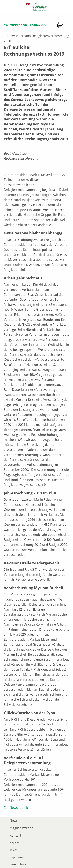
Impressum (17, 857)
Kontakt (15, 835)
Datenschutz (18, 864)
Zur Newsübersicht (18, 808)
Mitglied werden (22, 828)
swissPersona (15, 25)
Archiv (14, 843)
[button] (67, 7)
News (14, 820)
